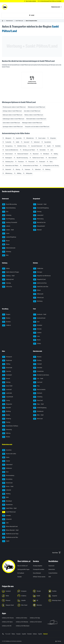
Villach (37, 290)
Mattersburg (38, 219)
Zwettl (6, 541)
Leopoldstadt (8, 397)
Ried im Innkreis (39, 390)
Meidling (6, 411)
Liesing (6, 401)
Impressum (51, 566)
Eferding (37, 361)
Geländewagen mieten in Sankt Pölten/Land (13, 119)
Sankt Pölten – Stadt (9, 508)
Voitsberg (7, 252)
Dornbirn (6, 322)
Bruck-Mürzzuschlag (9, 204)
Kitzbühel (38, 325)
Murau (6, 244)
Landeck (37, 333)
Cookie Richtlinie (53, 573)
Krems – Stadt (8, 487)
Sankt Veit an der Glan (41, 287)
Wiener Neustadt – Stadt (10, 530)
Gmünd (6, 461)
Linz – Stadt (38, 379)
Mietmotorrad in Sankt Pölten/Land (36, 107)
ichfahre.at (8, 641)
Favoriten (7, 371)
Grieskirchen (38, 371)
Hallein (6, 269)
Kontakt (20, 577)
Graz (5, 212)
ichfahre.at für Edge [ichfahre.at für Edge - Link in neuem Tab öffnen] (35, 618)
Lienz (36, 336)
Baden (6, 457)
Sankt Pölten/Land (19, 21)
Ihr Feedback (21, 573)
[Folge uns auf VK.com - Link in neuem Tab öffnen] (40, 600)
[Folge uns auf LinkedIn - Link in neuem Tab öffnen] (24, 600)
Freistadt (37, 364)
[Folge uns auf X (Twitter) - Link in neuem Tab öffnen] (24, 596)
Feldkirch (6, 325)
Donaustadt (7, 368)
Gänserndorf (7, 465)
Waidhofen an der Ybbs (10, 537)
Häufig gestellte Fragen (23, 569)
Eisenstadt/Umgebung (41, 208)
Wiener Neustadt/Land (10, 527)
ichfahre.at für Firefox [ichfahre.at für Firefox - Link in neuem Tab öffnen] (21, 618)
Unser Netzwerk (37, 573)
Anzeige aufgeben (38, 566)
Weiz (5, 255)
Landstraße (7, 393)
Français (18, 634)
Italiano (35, 634)
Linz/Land (38, 382)
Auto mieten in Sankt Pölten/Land (32, 111)
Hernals (6, 379)
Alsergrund (7, 357)
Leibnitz (6, 226)
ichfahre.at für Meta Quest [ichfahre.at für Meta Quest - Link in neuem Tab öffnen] (22, 626)
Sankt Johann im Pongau (10, 272)
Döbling (6, 364)
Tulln (5, 523)
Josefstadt (7, 390)
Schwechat (7, 519)
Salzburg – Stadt (8, 276)
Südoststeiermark (9, 248)
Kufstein (37, 329)
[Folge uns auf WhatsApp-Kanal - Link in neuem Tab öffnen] (55, 600)
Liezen (6, 233)
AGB (50, 577)
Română (29, 634)
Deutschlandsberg (9, 208)
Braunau (37, 357)
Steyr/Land (38, 401)
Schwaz (37, 344)
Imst (36, 322)
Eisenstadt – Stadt (40, 204)
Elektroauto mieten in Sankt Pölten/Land (12, 115)
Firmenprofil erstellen (39, 569)
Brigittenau (7, 361)
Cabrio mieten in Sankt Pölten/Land (11, 123)
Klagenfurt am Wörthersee (42, 276)
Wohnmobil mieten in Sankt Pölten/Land (36, 119)
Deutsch (45, 634)
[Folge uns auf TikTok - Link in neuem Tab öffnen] (9, 596)
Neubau (6, 415)
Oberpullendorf (39, 226)
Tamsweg (6, 283)
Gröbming (7, 215)
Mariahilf (6, 408)
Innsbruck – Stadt (40, 315)
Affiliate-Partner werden (39, 577)
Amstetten (7, 450)
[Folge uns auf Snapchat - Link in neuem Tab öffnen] (55, 596)
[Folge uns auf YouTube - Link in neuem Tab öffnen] (55, 591)
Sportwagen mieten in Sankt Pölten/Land (13, 127)
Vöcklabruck (38, 411)
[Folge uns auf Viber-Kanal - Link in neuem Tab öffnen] (24, 605)
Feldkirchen (38, 269)
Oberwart (37, 230)
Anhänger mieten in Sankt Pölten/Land (12, 111)
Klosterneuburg (8, 476)
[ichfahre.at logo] (5, 7)
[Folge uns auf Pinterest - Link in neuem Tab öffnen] (9, 600)
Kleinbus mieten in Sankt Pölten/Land (34, 115)
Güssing (37, 212)
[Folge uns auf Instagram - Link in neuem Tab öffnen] (24, 591)
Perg (36, 386)
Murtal (6, 241)
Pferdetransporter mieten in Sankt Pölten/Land (14, 107)
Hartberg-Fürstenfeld (10, 223)
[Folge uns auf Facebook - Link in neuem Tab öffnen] (9, 591)
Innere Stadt (7, 386)
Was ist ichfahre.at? (23, 566)
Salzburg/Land (8, 279)
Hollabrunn (7, 468)
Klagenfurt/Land (39, 279)
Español (24, 634)
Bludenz (6, 318)
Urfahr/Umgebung (40, 408)
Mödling (6, 494)
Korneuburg (7, 479)
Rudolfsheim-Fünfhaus (10, 426)
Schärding (38, 397)
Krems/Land (7, 483)
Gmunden (38, 368)
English (40, 634)
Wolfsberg (38, 301)
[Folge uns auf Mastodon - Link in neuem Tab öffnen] (40, 605)
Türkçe (13, 634)
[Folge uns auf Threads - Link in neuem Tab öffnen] (40, 591)
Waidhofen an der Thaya (10, 534)
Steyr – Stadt (38, 404)
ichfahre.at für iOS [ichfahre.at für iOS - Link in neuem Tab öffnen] (7, 626)
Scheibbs (6, 516)
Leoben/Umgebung (9, 237)
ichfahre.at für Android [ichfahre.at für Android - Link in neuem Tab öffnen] (36, 622)
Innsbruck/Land (39, 318)
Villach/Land (38, 298)
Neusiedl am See (39, 223)
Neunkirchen (7, 505)
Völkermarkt (38, 294)
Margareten (7, 404)
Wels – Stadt (38, 415)
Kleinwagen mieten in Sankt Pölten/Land (32, 123)
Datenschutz (52, 569)
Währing (6, 433)
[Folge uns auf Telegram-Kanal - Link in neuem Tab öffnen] (9, 605)
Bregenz (6, 315)
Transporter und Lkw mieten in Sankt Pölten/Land (37, 127)
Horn (5, 472)
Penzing (6, 422)
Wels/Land (38, 419)
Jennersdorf (38, 215)
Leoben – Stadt (8, 230)
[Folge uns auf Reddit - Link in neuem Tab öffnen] (40, 596)
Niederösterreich (9, 21)
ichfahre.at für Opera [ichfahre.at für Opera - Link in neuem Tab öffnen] (7, 622)
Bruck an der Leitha (9, 454)
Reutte (37, 340)
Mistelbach (7, 501)
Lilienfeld (7, 490)
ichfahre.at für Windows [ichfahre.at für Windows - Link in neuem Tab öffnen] (22, 622)
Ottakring (7, 419)
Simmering (7, 430)
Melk (5, 497)
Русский (8, 634)
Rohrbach (38, 393)
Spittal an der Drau (40, 283)
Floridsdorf (7, 375)
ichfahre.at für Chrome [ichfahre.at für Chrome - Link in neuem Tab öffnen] (8, 618)
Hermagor (38, 272)
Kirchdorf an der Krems (41, 375)
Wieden (6, 437)
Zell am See (7, 287)
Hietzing (6, 382)
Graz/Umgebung (8, 219)
